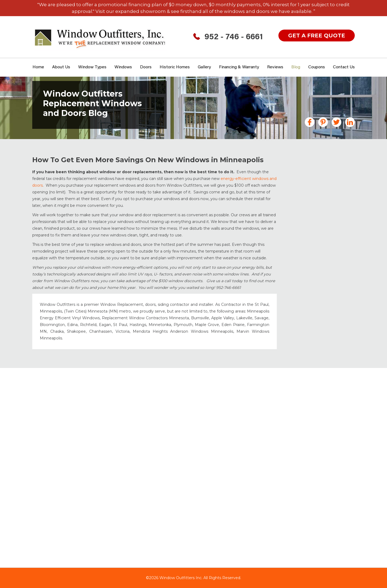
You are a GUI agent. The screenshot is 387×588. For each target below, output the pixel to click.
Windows (123, 67)
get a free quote (317, 36)
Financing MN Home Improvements (312, 214)
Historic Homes (175, 67)
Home (38, 67)
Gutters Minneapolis (312, 232)
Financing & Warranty (239, 67)
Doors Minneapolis (311, 196)
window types (92, 67)
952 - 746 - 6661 (234, 37)
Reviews (275, 67)
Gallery (204, 67)
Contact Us (344, 67)
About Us (61, 67)
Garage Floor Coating (313, 225)
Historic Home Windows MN (320, 240)
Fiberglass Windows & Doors (321, 204)
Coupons (317, 67)
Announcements (309, 176)
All (294, 168)
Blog (296, 67)
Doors (146, 67)
